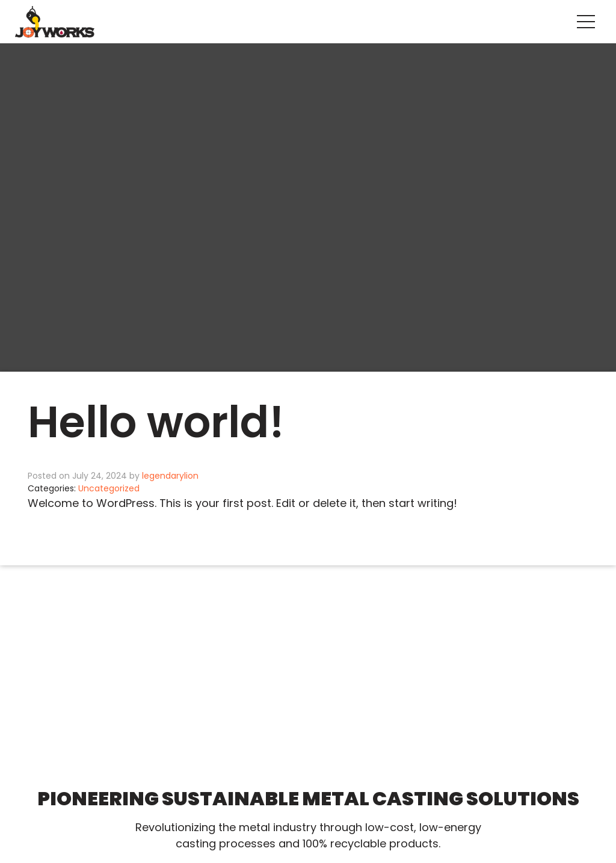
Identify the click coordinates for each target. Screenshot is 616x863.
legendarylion (170, 476)
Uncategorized (109, 488)
